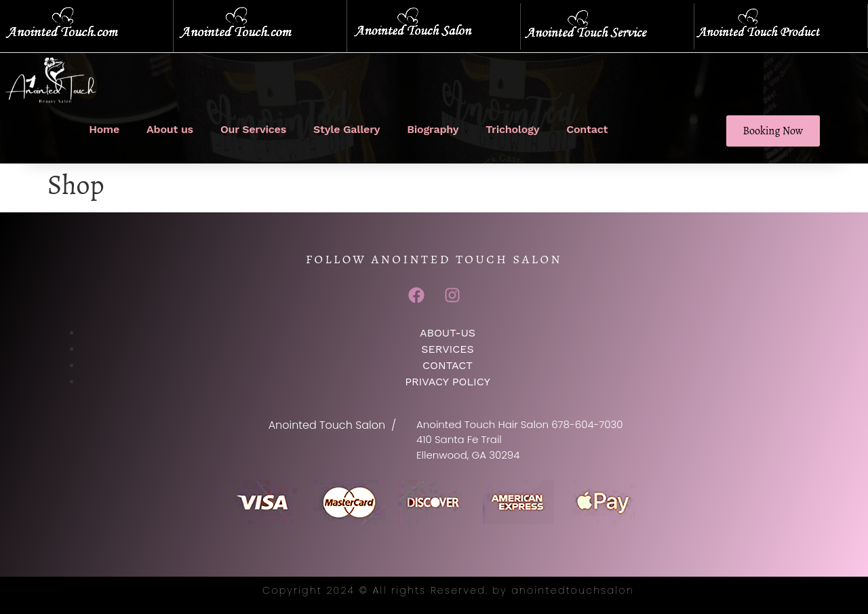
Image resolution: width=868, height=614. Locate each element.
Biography (433, 129)
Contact (587, 129)
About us (170, 129)
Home (104, 129)
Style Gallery (347, 129)
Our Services (253, 129)
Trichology (512, 129)
